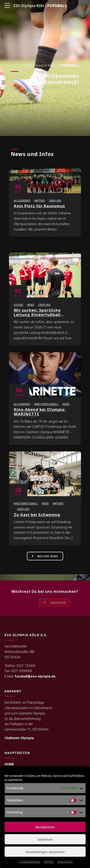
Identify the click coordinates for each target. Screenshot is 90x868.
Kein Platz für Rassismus (39, 209)
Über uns (55, 204)
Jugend (18, 308)
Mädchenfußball (46, 407)
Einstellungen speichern (45, 852)
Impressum (65, 862)
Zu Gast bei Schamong (37, 518)
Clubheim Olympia (19, 738)
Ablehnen (45, 839)
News (31, 308)
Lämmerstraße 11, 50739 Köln (27, 730)
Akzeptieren (45, 827)
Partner (40, 204)
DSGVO (49, 862)
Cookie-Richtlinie (30, 862)
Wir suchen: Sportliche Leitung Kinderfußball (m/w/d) (37, 318)
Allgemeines (22, 204)
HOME (9, 764)
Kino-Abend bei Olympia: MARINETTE (40, 415)
